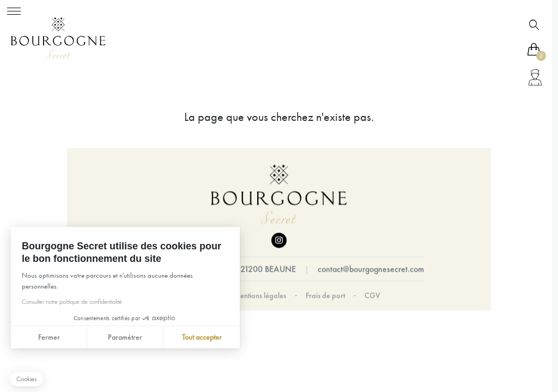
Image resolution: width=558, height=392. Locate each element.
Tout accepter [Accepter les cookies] (201, 337)
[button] (26, 379)
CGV (372, 296)
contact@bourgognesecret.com (371, 269)
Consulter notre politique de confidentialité (71, 302)
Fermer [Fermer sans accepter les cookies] (48, 337)
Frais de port (325, 296)
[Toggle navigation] (14, 10)
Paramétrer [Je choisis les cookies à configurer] (125, 337)
